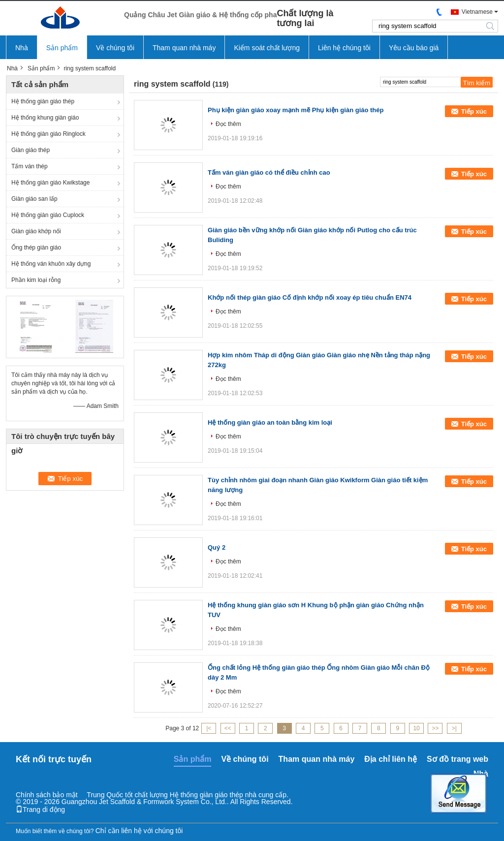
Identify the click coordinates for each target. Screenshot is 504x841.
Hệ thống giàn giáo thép (43, 101)
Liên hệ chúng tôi (344, 48)
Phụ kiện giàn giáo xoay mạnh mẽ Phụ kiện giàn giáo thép (296, 110)
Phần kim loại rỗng (36, 280)
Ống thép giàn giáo (36, 248)
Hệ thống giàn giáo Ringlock (48, 134)
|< (209, 728)
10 (416, 728)
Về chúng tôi (115, 48)
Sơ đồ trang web (457, 759)
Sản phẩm (62, 48)
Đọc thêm (228, 124)
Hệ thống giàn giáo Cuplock (48, 215)
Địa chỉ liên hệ (391, 759)
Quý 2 (217, 547)
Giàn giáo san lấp (34, 199)
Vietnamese (477, 12)
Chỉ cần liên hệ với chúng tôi (139, 831)
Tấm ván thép (30, 166)
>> (435, 728)
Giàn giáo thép (31, 150)
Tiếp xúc (474, 111)
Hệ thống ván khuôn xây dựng (51, 264)
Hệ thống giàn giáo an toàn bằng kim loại (270, 422)
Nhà (22, 48)
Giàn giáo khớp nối (36, 231)
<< (228, 728)
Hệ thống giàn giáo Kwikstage (50, 183)
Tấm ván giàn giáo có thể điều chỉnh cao (269, 172)
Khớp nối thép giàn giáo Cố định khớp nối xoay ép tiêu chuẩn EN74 (310, 297)
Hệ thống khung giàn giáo (45, 118)
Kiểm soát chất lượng (267, 48)
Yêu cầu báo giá (414, 48)
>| (454, 728)
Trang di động (40, 810)
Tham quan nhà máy (184, 48)
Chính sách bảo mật (47, 795)
